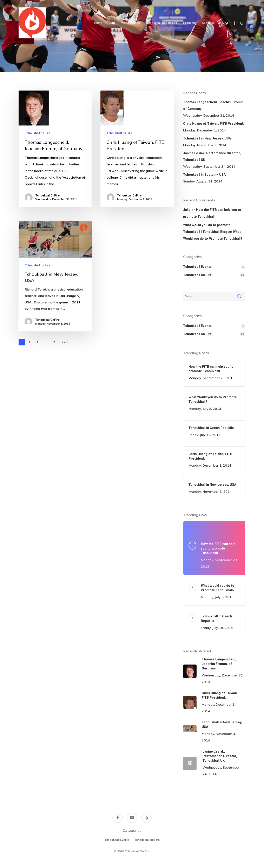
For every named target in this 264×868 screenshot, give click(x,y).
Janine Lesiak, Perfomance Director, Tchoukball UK (212, 156)
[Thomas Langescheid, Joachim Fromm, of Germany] (55, 149)
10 (54, 342)
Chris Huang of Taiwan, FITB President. (214, 124)
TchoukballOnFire (47, 195)
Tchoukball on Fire (37, 133)
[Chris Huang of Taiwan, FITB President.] (137, 149)
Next (65, 342)
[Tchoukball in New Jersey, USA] (54, 318)
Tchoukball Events (197, 267)
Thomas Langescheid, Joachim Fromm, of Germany (214, 105)
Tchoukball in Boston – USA (204, 175)
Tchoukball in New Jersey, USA (207, 138)
